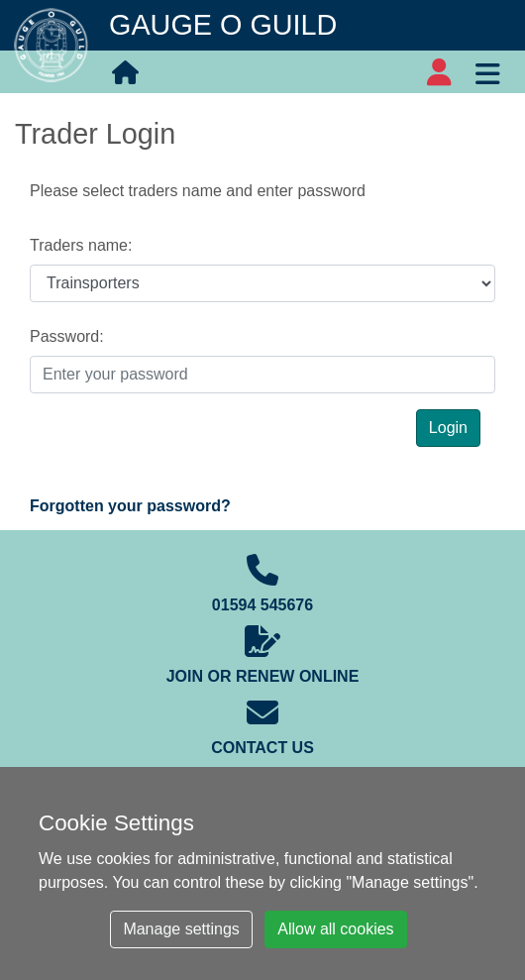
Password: (67, 336)
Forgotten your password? (130, 506)
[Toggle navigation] (487, 71)
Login (448, 428)
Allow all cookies (335, 929)
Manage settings (181, 929)
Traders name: (81, 245)
